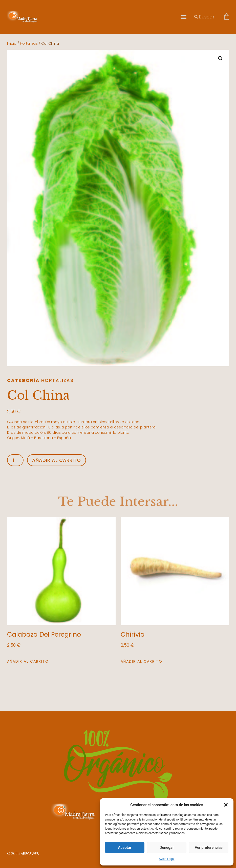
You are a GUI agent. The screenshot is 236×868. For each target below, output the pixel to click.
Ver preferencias (209, 848)
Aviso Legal (167, 859)
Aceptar (125, 848)
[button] (226, 805)
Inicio (12, 43)
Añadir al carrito (57, 460)
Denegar (167, 848)
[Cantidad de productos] (15, 460)
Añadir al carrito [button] (28, 661)
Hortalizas (29, 43)
